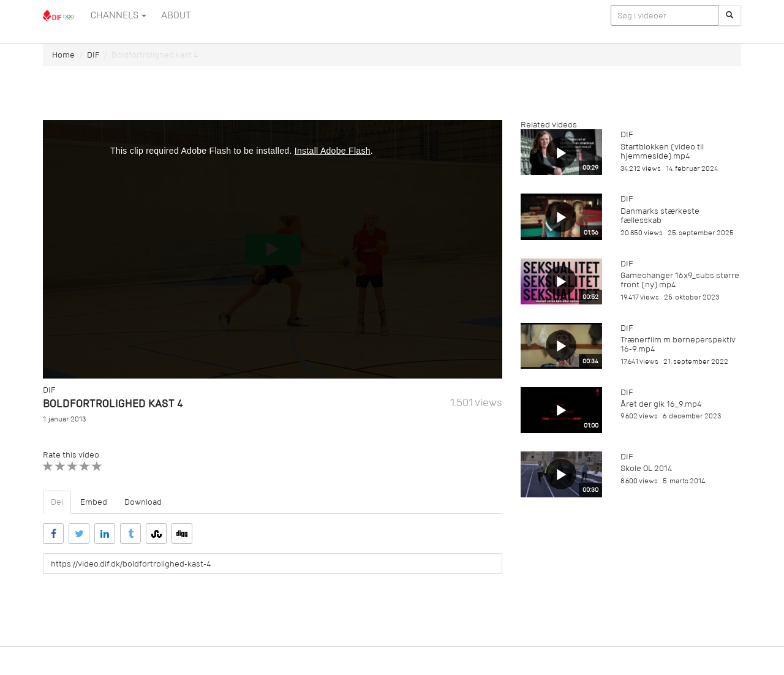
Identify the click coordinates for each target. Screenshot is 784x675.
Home (63, 55)
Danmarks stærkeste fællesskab (660, 216)
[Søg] (729, 15)
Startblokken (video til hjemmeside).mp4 (662, 151)
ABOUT (176, 15)
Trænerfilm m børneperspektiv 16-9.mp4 (678, 344)
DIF (93, 55)
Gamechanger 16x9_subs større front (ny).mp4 (680, 280)
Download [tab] (143, 502)
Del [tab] (57, 502)
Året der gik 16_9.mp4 (661, 404)
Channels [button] (119, 15)
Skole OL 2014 (646, 468)
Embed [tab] (94, 502)
